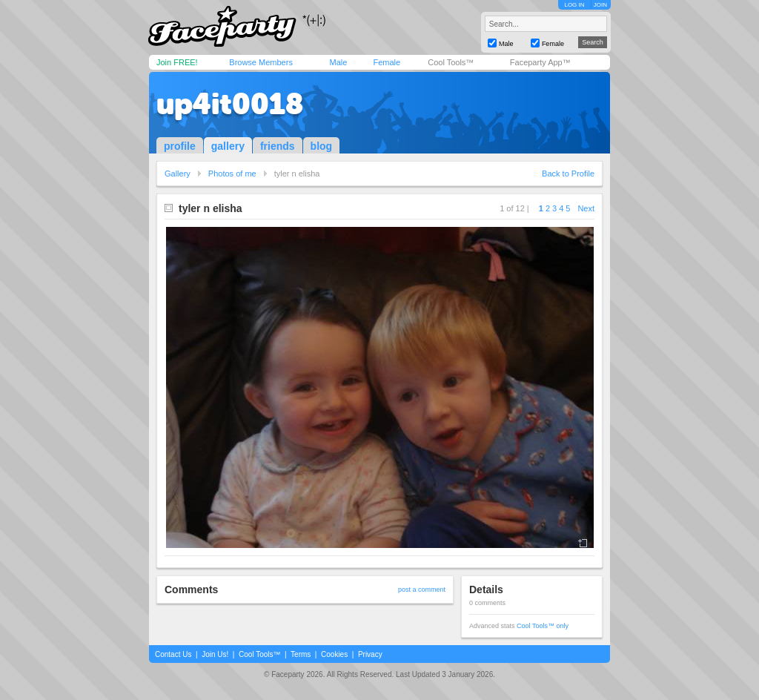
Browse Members (261, 62)
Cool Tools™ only (543, 626)
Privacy (370, 654)
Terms (301, 654)
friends (278, 146)
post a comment (422, 590)
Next (586, 208)
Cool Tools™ (451, 62)
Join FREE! (177, 62)
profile (180, 146)
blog (322, 146)
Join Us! (215, 654)
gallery (228, 146)
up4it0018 (230, 104)
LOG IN (574, 5)
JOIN (600, 5)
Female (387, 62)
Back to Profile (568, 174)
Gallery (178, 174)
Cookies (334, 654)
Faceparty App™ (540, 62)
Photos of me (232, 174)
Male (338, 62)
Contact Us (173, 654)
